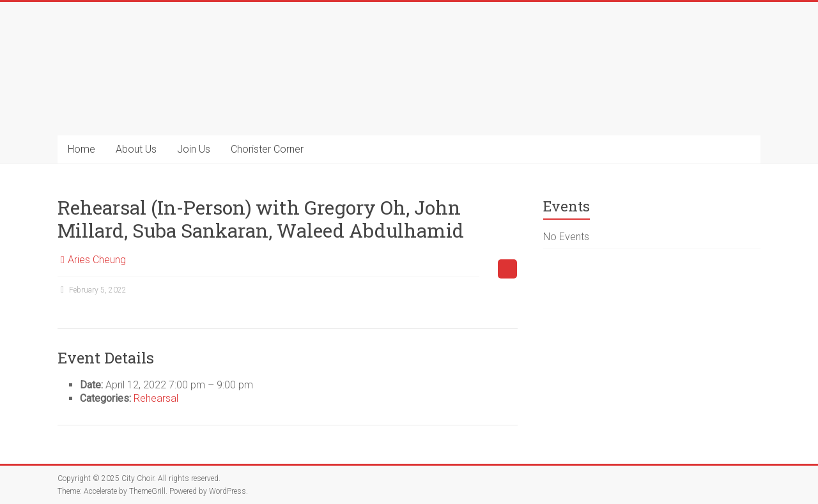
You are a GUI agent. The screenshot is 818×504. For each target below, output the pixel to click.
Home (81, 149)
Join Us (194, 149)
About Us (136, 149)
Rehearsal (156, 398)
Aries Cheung (97, 260)
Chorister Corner (267, 149)
